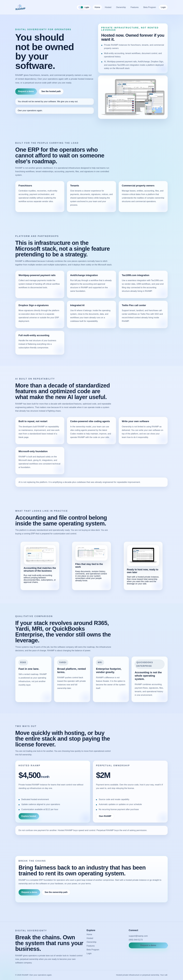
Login (163, 7)
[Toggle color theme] (84, 7)
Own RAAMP (105, 816)
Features (135, 7)
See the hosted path (51, 91)
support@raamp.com (138, 936)
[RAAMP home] (21, 7)
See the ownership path (56, 892)
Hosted (108, 7)
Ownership (121, 7)
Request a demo (26, 91)
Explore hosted (29, 816)
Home (97, 7)
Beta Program (150, 7)
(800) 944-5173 (136, 940)
